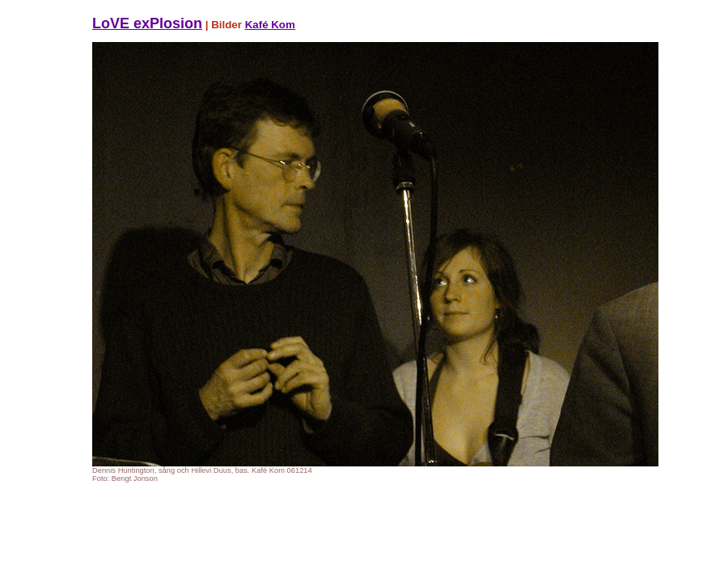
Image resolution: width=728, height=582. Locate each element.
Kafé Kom (270, 25)
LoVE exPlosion (147, 23)
